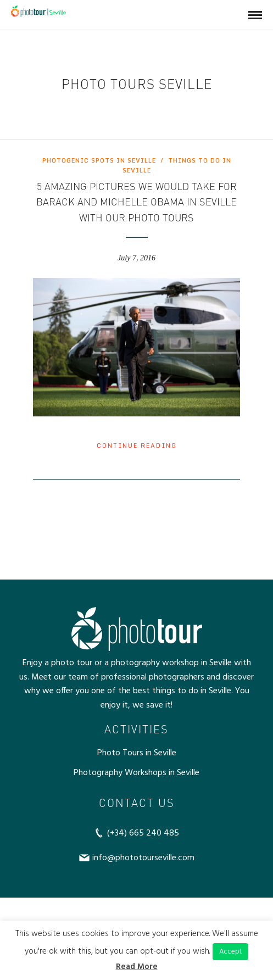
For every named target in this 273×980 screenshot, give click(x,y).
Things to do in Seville (177, 165)
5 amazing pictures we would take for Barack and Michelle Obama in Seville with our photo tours (136, 202)
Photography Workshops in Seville (136, 773)
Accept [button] (230, 952)
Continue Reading (137, 446)
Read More (137, 967)
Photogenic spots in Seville (99, 160)
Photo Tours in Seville (137, 753)
